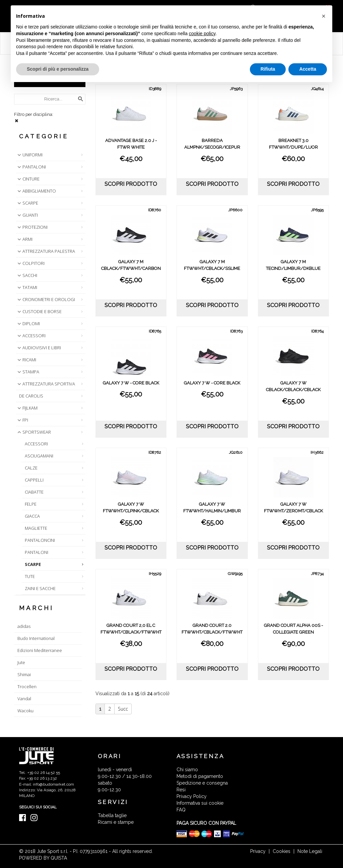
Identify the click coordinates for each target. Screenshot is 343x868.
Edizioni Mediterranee (40, 650)
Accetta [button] (308, 69)
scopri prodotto (131, 184)
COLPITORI (30, 263)
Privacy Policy (192, 796)
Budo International (36, 638)
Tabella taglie (112, 815)
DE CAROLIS (31, 396)
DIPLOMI (28, 323)
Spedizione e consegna (202, 783)
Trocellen (27, 686)
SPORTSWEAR (33, 432)
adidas (24, 626)
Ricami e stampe (116, 822)
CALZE (31, 468)
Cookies (282, 851)
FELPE (31, 504)
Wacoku (25, 711)
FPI (22, 420)
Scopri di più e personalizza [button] (58, 69)
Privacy (258, 851)
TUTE (30, 576)
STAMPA (28, 372)
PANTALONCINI (40, 540)
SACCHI (27, 275)
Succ (123, 709)
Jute (21, 662)
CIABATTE (34, 492)
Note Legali (310, 851)
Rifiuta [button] (268, 69)
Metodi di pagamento (200, 776)
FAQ (181, 810)
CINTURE (28, 179)
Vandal (24, 699)
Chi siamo (187, 770)
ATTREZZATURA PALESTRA (46, 251)
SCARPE (27, 203)
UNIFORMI (29, 155)
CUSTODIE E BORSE (39, 311)
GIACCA (32, 516)
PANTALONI (31, 167)
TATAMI (27, 287)
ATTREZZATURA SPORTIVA (46, 384)
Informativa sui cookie (200, 803)
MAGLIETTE (36, 528)
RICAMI (26, 360)
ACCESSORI (31, 336)
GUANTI (27, 215)
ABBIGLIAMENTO (36, 191)
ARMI (24, 239)
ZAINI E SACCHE (40, 588)
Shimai (24, 674)
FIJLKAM (27, 408)
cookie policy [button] (202, 33)
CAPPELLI (34, 480)
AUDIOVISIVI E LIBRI (39, 348)
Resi (181, 790)
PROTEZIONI (32, 227)
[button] (324, 16)
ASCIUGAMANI (39, 456)
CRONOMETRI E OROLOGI (46, 299)
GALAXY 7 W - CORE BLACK (131, 383)
